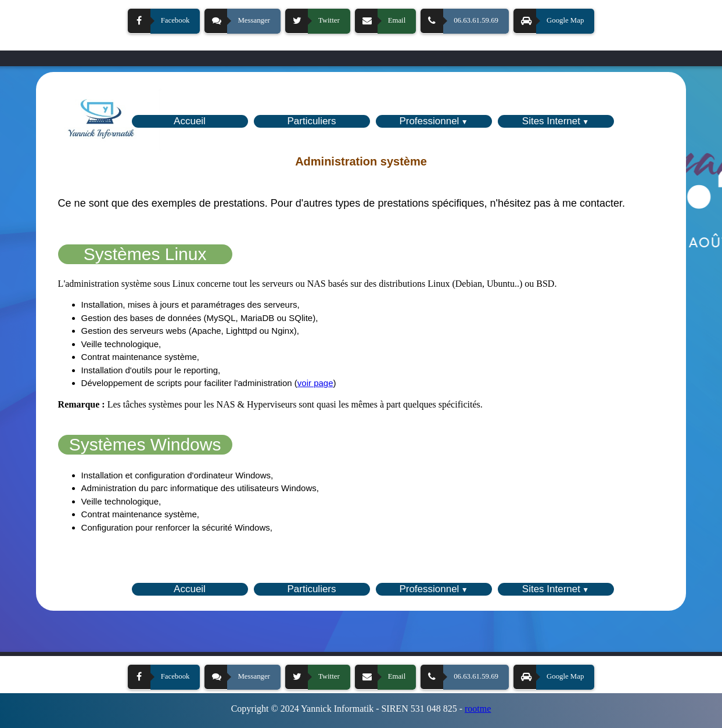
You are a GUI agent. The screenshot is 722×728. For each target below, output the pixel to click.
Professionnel (429, 121)
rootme (478, 709)
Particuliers (311, 121)
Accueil (190, 121)
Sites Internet (551, 121)
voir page (315, 383)
